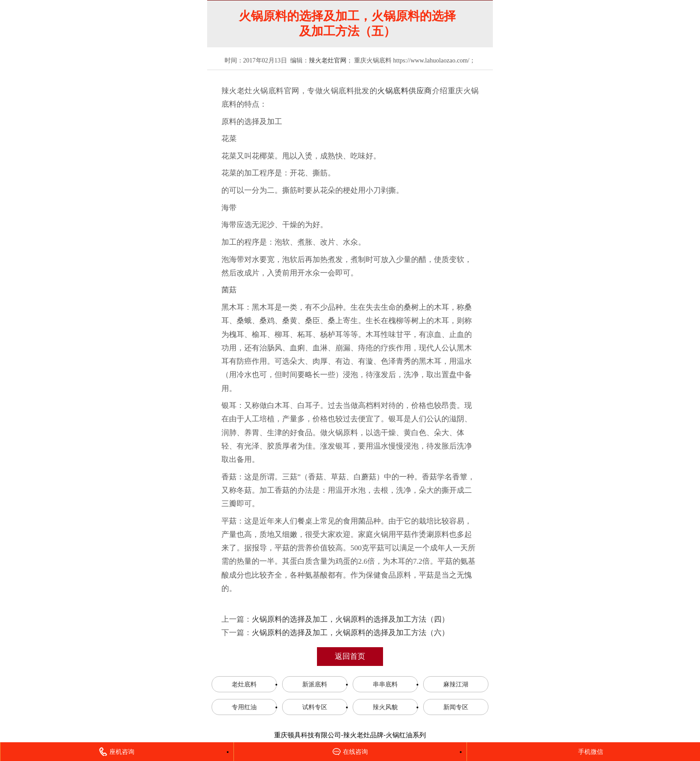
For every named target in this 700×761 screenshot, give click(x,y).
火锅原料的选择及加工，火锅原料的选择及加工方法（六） (350, 633)
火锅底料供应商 (404, 91)
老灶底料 (244, 684)
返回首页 (350, 656)
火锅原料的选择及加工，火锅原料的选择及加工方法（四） (350, 619)
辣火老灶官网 (328, 60)
